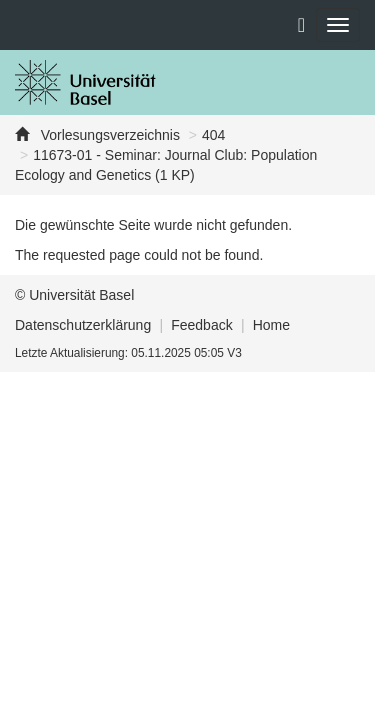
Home (271, 325)
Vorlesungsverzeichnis (108, 135)
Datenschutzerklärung (83, 325)
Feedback (201, 325)
